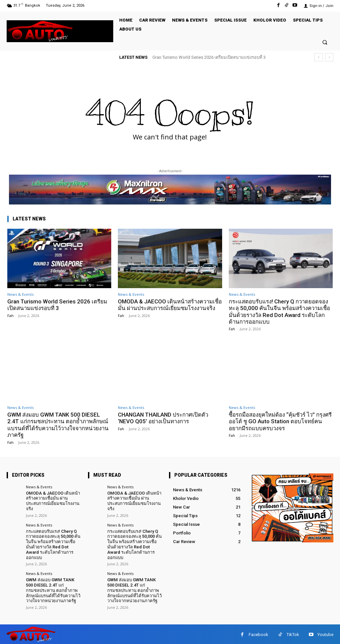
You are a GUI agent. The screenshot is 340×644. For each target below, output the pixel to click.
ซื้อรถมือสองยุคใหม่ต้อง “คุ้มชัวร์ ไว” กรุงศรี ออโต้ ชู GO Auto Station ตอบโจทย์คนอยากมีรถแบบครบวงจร (280, 421)
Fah (10, 316)
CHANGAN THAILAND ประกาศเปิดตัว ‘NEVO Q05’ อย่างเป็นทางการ (164, 418)
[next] (329, 57)
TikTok (293, 634)
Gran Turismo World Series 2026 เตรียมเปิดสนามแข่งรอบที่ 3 (209, 57)
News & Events (20, 294)
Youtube (325, 634)
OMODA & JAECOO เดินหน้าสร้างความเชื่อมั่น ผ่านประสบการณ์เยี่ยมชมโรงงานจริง (167, 308)
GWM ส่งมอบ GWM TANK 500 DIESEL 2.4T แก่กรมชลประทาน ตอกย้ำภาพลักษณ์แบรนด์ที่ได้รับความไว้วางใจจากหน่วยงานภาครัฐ (59, 425)
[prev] (319, 57)
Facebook (258, 634)
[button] (325, 42)
